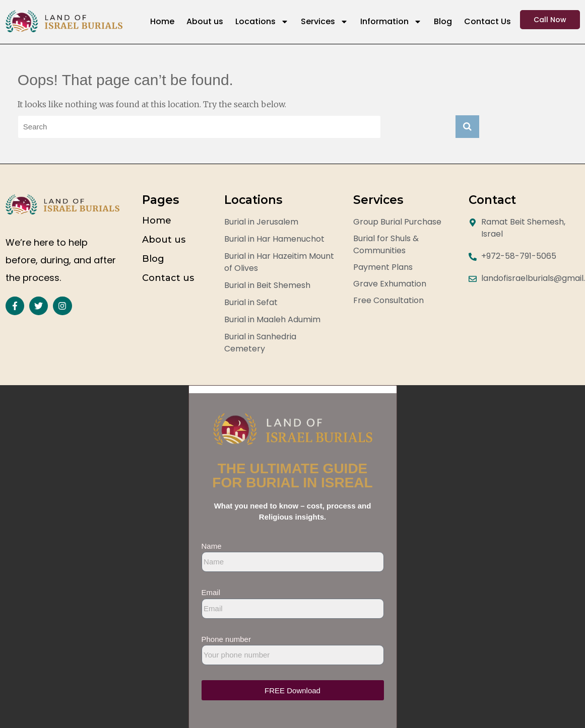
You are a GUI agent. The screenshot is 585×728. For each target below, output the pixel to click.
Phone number (226, 639)
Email (211, 592)
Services (324, 22)
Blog (443, 21)
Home (162, 21)
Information (391, 22)
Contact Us (487, 21)
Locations (262, 22)
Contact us (168, 278)
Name (212, 546)
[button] (293, 389)
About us (205, 21)
